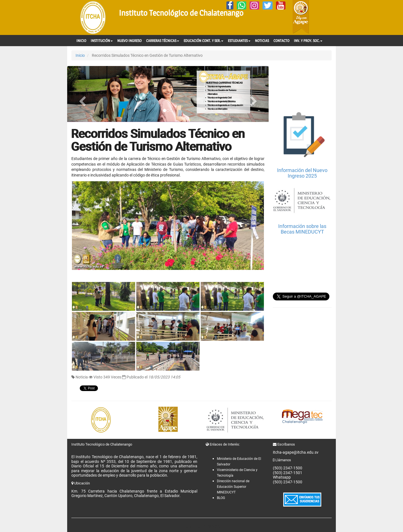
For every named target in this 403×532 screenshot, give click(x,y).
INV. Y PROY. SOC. (308, 41)
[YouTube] (281, 5)
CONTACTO (281, 41)
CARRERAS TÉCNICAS (163, 41)
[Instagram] (254, 5)
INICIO (81, 41)
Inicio (80, 55)
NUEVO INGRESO (129, 41)
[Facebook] (230, 5)
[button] (82, 94)
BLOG (221, 498)
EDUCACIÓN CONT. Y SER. (203, 41)
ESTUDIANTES (239, 41)
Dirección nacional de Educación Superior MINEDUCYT (233, 487)
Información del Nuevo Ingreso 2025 (302, 173)
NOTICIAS (262, 41)
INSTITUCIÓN (102, 41)
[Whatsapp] (242, 5)
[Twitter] (268, 5)
